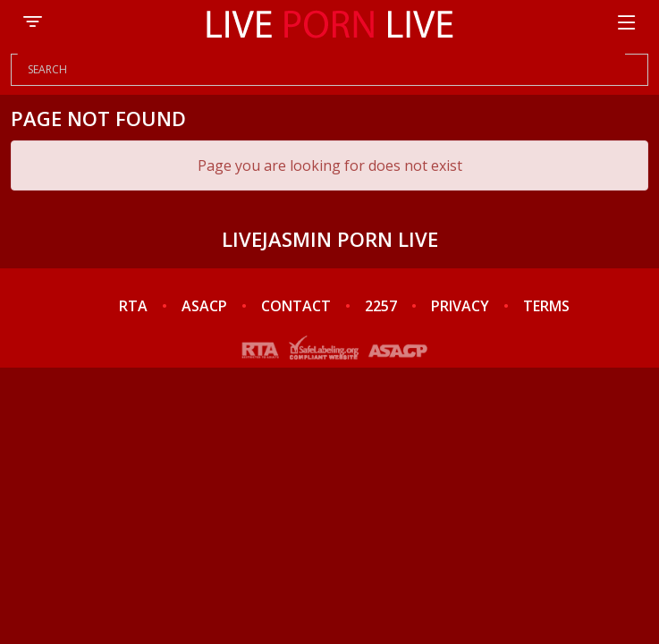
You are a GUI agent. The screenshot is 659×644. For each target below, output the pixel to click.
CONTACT (296, 306)
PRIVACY (460, 306)
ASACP (204, 306)
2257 (381, 306)
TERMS (546, 306)
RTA (133, 306)
